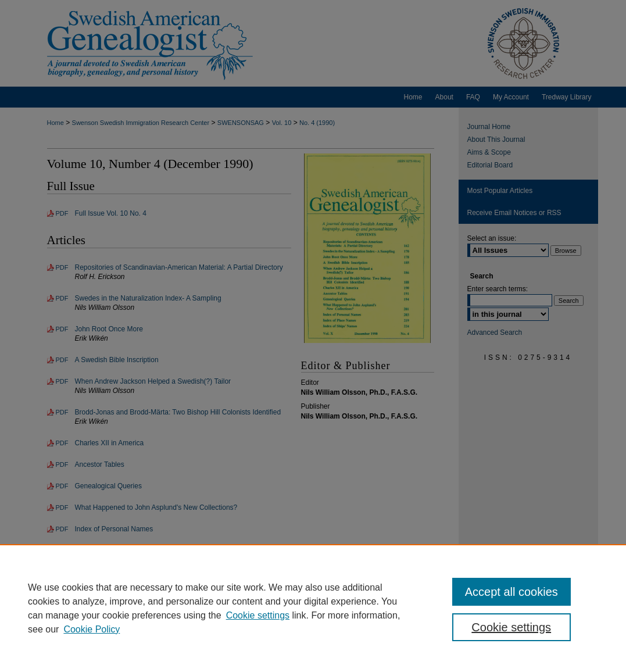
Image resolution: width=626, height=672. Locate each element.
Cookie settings (258, 615)
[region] (313, 608)
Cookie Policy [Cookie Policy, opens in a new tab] (92, 629)
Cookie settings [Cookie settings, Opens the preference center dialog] (511, 627)
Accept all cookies (511, 592)
